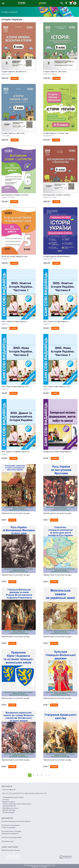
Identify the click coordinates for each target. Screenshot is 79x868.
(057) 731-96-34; (8, 793)
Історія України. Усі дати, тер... (56, 133)
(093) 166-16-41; (42, 793)
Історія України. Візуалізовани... (57, 256)
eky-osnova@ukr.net (9, 790)
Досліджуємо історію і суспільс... (15, 195)
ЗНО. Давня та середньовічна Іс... (16, 452)
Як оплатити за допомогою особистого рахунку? (11, 826)
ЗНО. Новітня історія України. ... (15, 322)
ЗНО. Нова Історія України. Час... (15, 387)
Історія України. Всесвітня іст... (15, 72)
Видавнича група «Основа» (11, 850)
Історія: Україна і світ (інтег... (55, 72)
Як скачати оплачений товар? (12, 837)
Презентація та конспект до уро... (16, 513)
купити (15, 78)
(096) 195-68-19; (30, 793)
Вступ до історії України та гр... (15, 256)
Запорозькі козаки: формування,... (58, 452)
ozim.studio (43, 867)
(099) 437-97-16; (19, 793)
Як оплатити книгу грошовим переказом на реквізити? (11, 832)
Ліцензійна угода (7, 841)
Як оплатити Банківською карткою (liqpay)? (16, 821)
